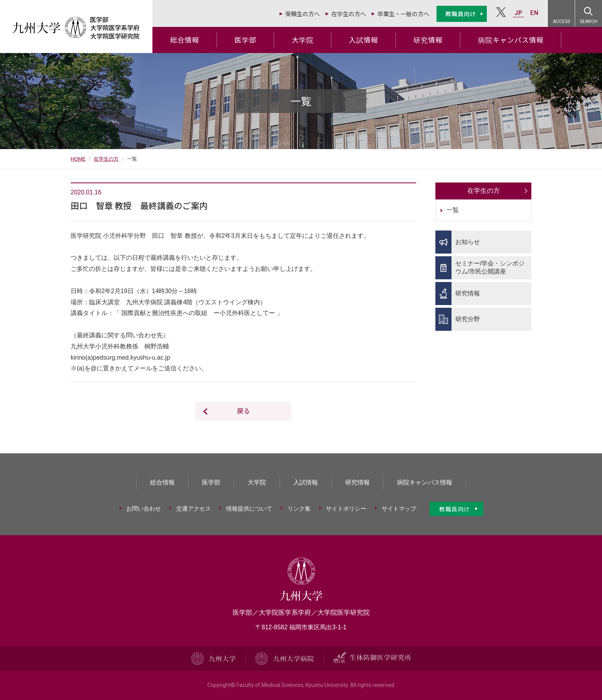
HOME (78, 159)
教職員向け (461, 14)
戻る (243, 411)
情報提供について (249, 508)
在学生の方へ (349, 14)
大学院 (303, 40)
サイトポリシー (346, 508)
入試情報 (364, 40)
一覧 (453, 210)
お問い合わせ (144, 508)
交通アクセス (193, 508)
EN (534, 13)
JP (518, 13)
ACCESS (561, 22)
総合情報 (185, 40)
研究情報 (428, 40)
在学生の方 (106, 159)
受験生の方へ (303, 14)
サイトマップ (399, 508)
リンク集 (299, 508)
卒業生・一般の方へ (403, 14)
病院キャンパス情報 (511, 40)
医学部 (246, 40)
